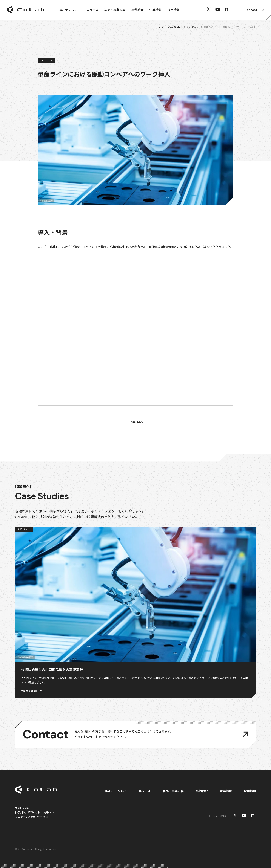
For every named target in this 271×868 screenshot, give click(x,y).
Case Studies (175, 27)
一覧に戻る (135, 422)
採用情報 (174, 10)
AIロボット (193, 27)
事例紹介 (137, 10)
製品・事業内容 (115, 10)
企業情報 (156, 10)
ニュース (92, 10)
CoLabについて (69, 10)
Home (160, 27)
